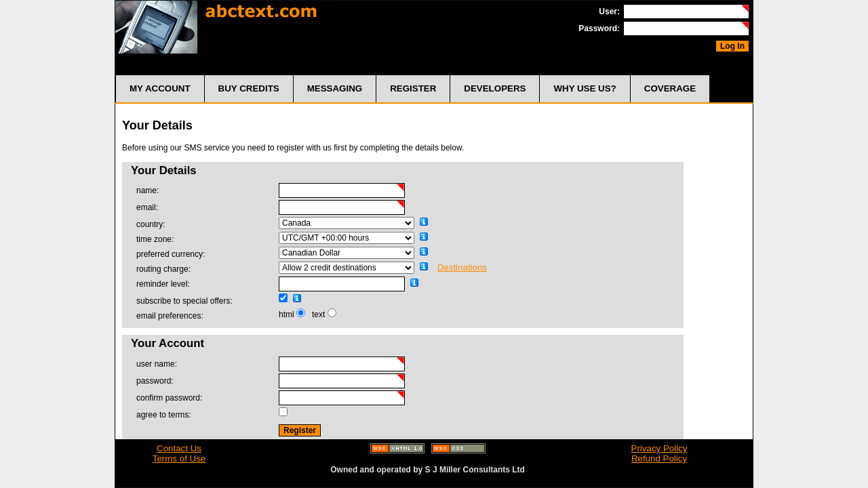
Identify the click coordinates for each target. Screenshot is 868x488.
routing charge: (163, 269)
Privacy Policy (659, 448)
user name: (157, 364)
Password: (599, 28)
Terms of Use (179, 459)
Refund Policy (659, 459)
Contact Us (179, 448)
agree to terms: (164, 415)
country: (151, 224)
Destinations (462, 267)
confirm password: (169, 398)
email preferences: (170, 316)
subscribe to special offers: (184, 301)
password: (155, 381)
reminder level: (163, 284)
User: (609, 12)
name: (147, 190)
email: (147, 207)
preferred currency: (171, 254)
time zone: (155, 239)
